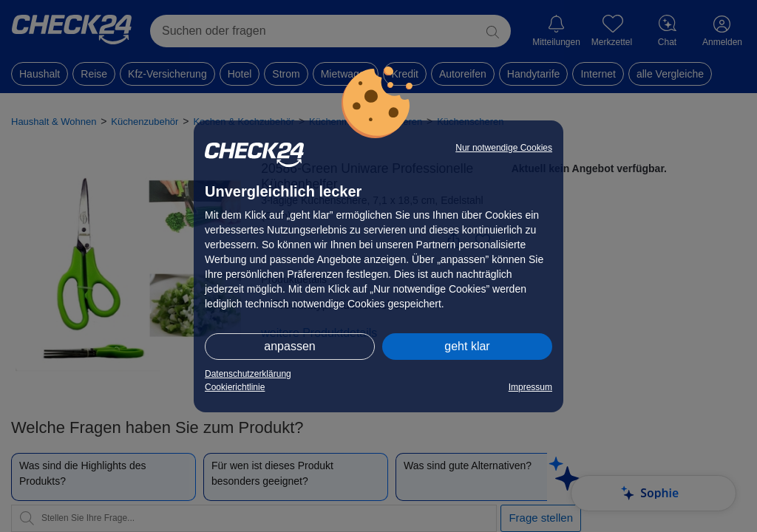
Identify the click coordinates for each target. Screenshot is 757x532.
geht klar (467, 346)
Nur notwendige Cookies (504, 148)
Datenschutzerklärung (248, 374)
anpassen (289, 346)
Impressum (530, 387)
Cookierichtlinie (235, 387)
